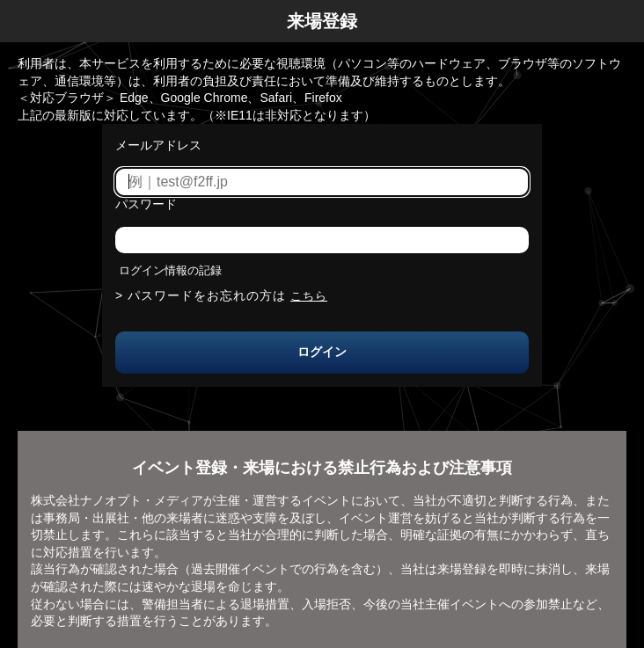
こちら (309, 296)
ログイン (322, 352)
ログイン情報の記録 (170, 270)
